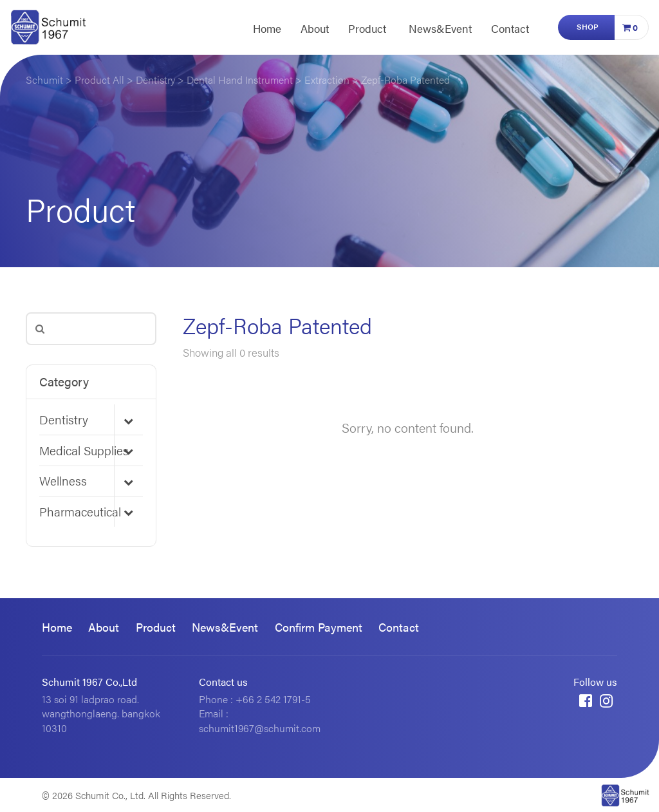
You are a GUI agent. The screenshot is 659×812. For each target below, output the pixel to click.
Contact (510, 28)
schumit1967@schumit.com (260, 728)
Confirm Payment (319, 627)
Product (367, 28)
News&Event (440, 28)
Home (267, 28)
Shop (588, 26)
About (315, 28)
